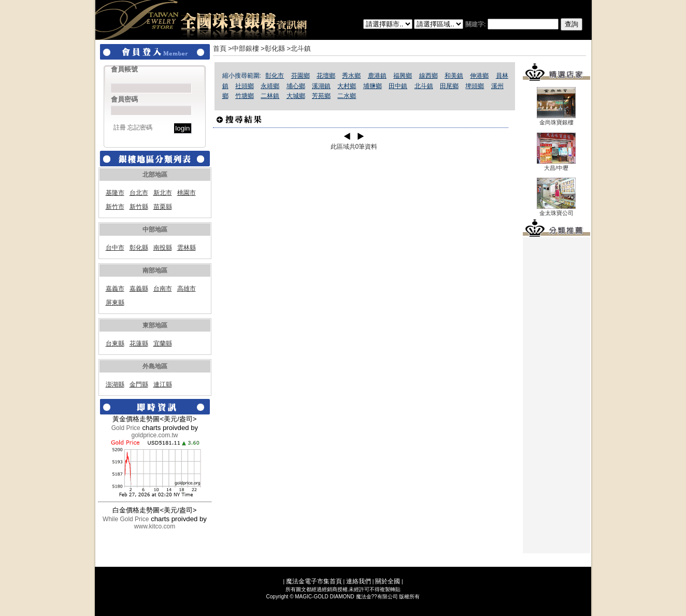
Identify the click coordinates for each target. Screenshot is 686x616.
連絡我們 (359, 581)
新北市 (163, 193)
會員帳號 (124, 69)
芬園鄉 (301, 76)
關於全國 (388, 581)
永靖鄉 (270, 86)
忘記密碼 (140, 127)
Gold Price (126, 428)
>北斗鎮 (299, 48)
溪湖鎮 (321, 86)
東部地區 (155, 325)
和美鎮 (454, 76)
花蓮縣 (139, 343)
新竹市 (115, 207)
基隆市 (115, 193)
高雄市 (187, 289)
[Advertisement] (556, 395)
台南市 (163, 289)
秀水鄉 (351, 76)
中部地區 (155, 230)
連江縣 (163, 384)
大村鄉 (347, 86)
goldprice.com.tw (154, 435)
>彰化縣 (273, 48)
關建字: (524, 24)
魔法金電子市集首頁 (314, 581)
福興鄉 (403, 76)
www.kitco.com (155, 526)
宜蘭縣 (163, 343)
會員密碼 (124, 99)
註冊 (120, 127)
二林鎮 (270, 96)
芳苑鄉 (321, 96)
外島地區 (155, 366)
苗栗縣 (163, 207)
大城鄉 (296, 96)
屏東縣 (115, 303)
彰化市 (275, 76)
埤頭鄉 (475, 86)
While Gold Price (126, 519)
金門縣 (139, 384)
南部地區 (155, 270)
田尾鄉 (449, 86)
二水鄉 (347, 96)
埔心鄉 (296, 86)
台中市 (115, 248)
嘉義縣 (139, 289)
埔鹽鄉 (373, 86)
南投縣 (163, 248)
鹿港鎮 (377, 76)
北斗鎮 (424, 86)
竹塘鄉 (245, 96)
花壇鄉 (326, 76)
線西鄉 (428, 76)
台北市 (139, 193)
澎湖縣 (115, 384)
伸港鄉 (479, 76)
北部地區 (155, 175)
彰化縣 (139, 248)
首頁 (220, 48)
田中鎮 (398, 86)
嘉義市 (115, 289)
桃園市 (187, 193)
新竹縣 (139, 207)
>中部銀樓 (244, 48)
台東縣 (115, 343)
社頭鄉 (245, 86)
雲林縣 (187, 248)
